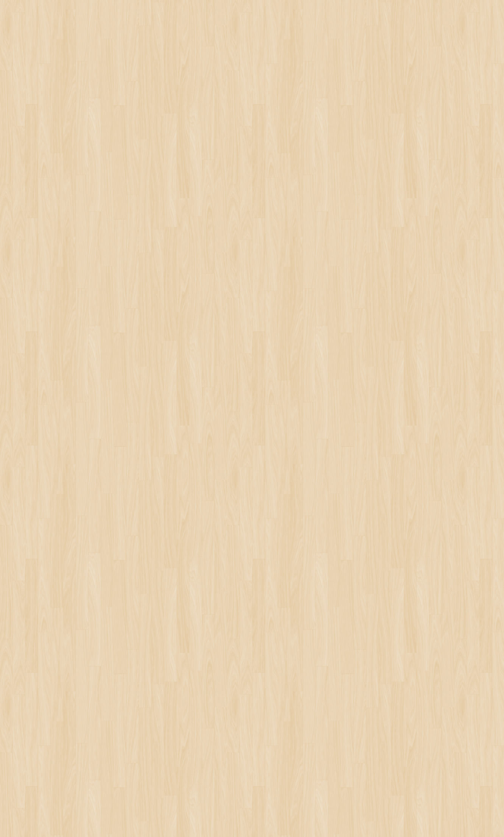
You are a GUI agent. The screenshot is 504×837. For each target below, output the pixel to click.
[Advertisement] (192, 359)
